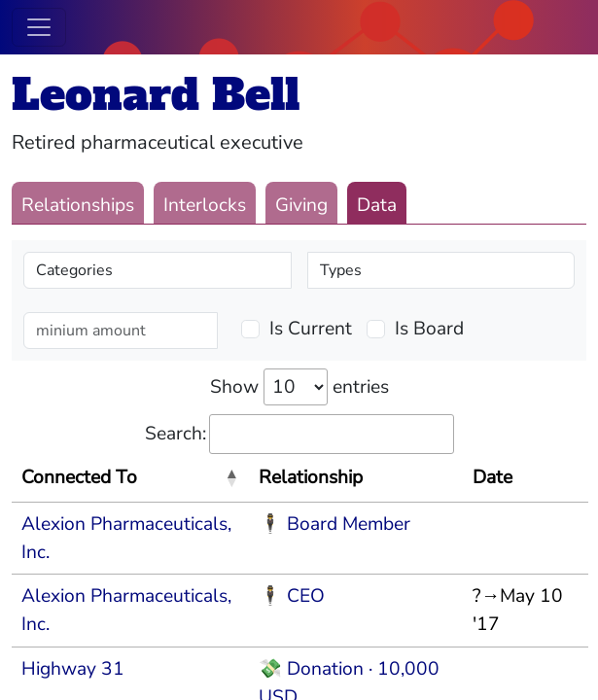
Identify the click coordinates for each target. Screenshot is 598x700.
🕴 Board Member (334, 524)
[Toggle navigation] (39, 27)
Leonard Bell (156, 95)
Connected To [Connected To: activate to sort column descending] (79, 477)
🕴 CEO (292, 596)
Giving (301, 205)
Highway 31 (73, 669)
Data (377, 205)
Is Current (311, 329)
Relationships (78, 205)
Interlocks (205, 205)
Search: (299, 434)
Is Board (429, 329)
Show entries (299, 387)
